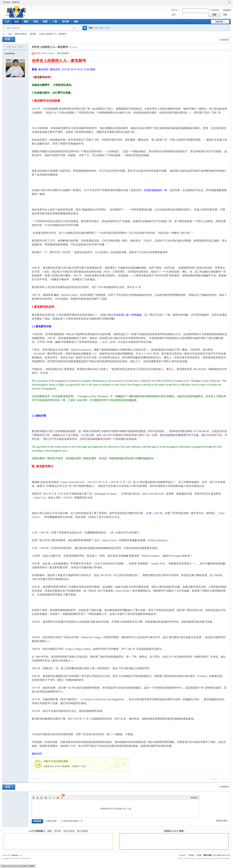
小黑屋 (199, 855)
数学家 (33, 34)
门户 (7, 22)
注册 (225, 15)
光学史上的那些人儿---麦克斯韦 (53, 34)
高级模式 (194, 798)
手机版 (191, 855)
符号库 (58, 831)
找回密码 (227, 10)
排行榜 (65, 22)
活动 (96, 28)
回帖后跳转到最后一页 (72, 821)
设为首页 (7, 2)
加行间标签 (83, 831)
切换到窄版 (229, 2)
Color (38, 798)
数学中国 (4, 34)
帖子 (75, 28)
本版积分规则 (222, 821)
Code (54, 798)
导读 (36, 22)
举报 (224, 779)
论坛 (17, 22)
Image (42, 798)
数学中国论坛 (21, 34)
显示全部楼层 (63, 53)
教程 (50, 831)
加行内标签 (69, 831)
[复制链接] (73, 47)
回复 (38, 779)
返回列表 (225, 40)
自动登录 (214, 10)
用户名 (174, 10)
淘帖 (76, 22)
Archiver (182, 855)
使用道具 (215, 779)
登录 (52, 766)
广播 (55, 22)
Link (46, 798)
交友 (102, 28)
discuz (107, 28)
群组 (26, 22)
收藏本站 (16, 2)
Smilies (58, 798)
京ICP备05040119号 (221, 855)
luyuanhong (10, 53)
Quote (50, 798)
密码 (174, 15)
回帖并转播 (50, 821)
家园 (45, 22)
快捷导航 (219, 22)
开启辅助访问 (226, 2)
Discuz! (15, 855)
